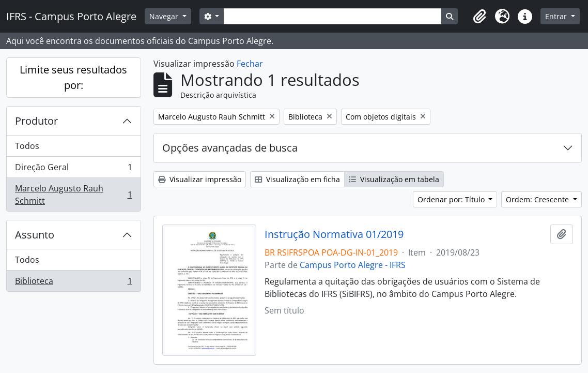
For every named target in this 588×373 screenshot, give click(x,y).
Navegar (165, 16)
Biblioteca (73, 283)
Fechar (250, 64)
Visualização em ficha (297, 179)
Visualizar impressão (200, 179)
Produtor (36, 121)
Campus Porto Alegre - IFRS (353, 265)
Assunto (35, 235)
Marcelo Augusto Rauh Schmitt (73, 195)
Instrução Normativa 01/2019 (334, 234)
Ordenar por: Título (452, 199)
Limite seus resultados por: (73, 77)
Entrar (557, 16)
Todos (27, 146)
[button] (479, 17)
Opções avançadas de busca (230, 148)
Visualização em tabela (394, 179)
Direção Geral (73, 169)
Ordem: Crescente (538, 199)
